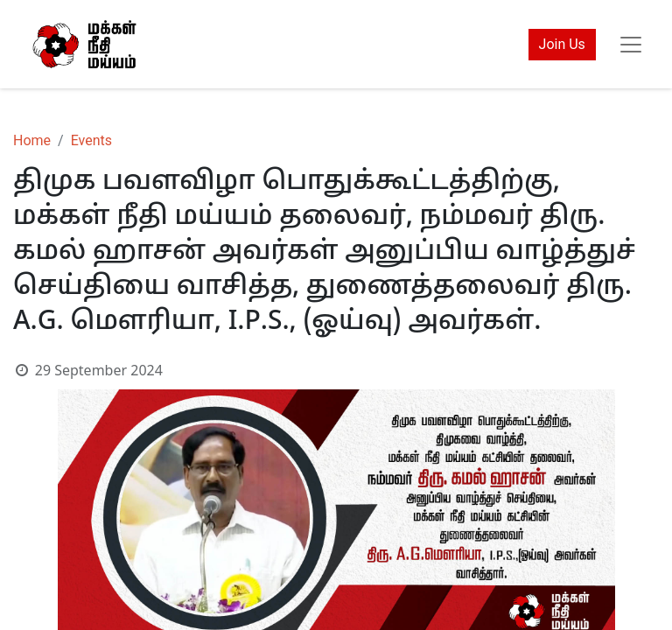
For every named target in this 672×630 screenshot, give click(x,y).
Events (91, 140)
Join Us (562, 44)
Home (32, 140)
